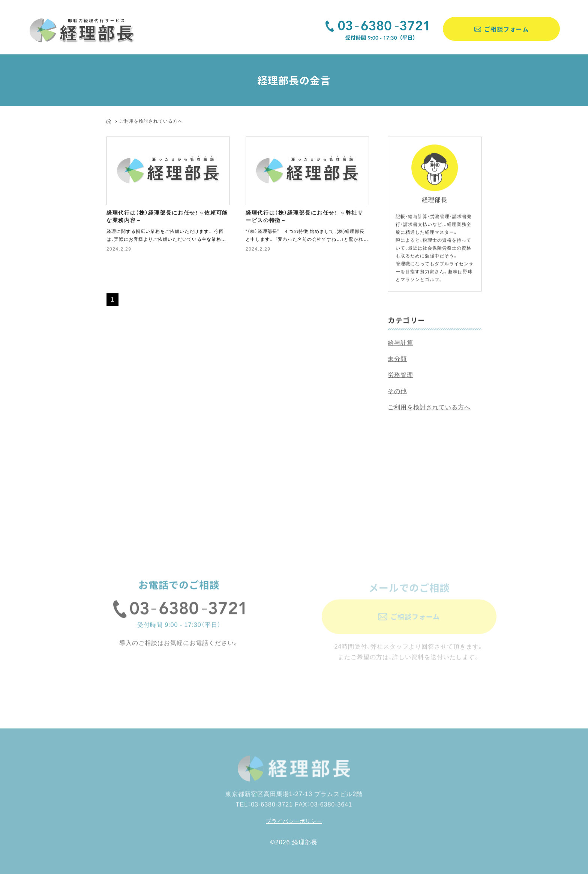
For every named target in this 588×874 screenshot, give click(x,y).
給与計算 (400, 344)
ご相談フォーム (506, 29)
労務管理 (400, 376)
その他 (397, 392)
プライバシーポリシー (294, 821)
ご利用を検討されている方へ (151, 121)
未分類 (397, 360)
